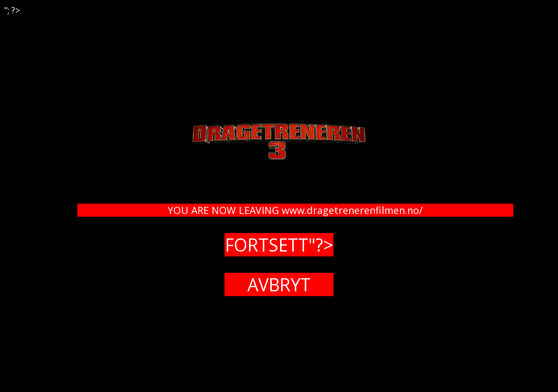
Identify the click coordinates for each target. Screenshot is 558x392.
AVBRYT (279, 284)
